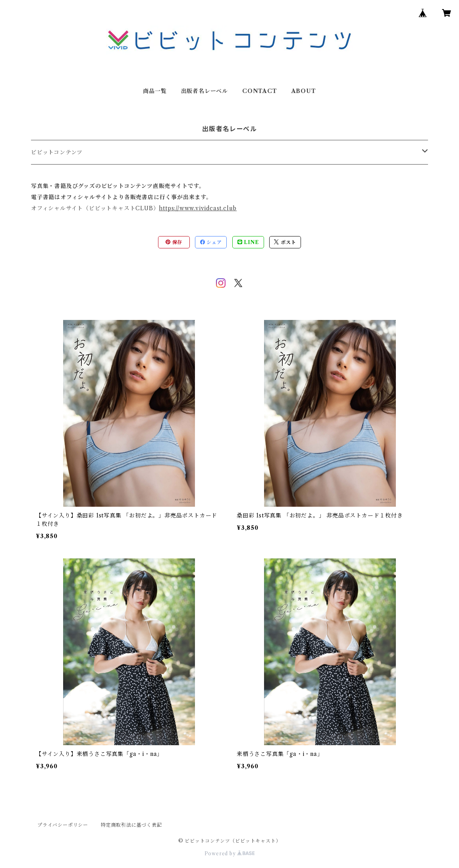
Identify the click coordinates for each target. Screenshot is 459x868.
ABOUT (304, 91)
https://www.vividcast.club (198, 208)
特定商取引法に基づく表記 (131, 825)
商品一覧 (155, 91)
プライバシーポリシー (63, 825)
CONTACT (260, 91)
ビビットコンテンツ (57, 152)
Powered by (230, 853)
